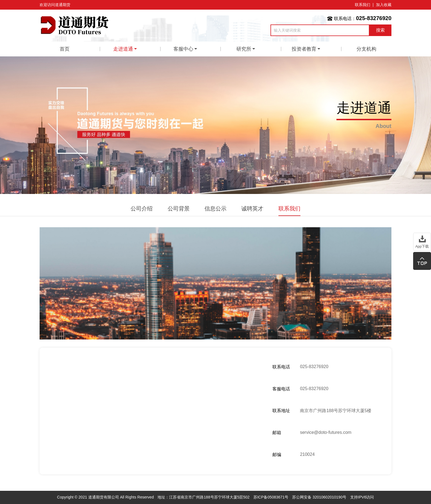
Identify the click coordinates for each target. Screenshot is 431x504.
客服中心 (183, 49)
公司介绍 (142, 209)
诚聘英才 (252, 209)
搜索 (380, 30)
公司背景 (179, 209)
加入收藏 (384, 5)
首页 (65, 49)
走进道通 (123, 49)
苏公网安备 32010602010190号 (319, 497)
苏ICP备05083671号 (271, 497)
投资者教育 (304, 49)
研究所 (244, 49)
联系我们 (363, 5)
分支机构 (366, 49)
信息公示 (215, 209)
